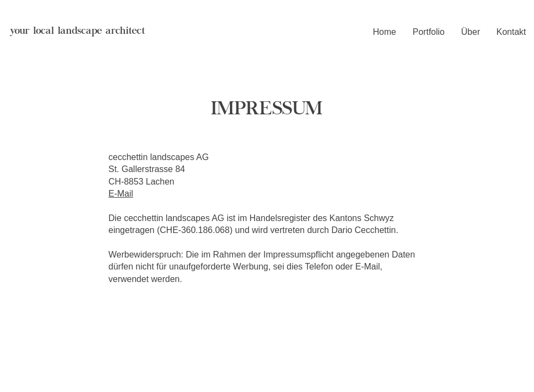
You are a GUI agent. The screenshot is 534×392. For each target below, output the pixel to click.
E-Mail (121, 194)
